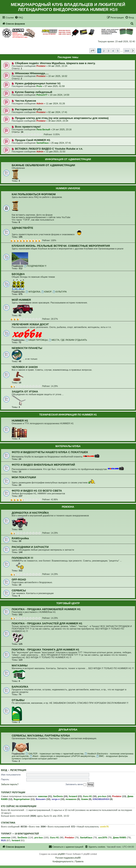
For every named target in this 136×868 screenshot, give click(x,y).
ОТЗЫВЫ (18, 700)
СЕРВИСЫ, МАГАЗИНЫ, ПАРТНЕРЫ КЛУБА (41, 736)
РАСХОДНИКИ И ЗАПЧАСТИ (30, 547)
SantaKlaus (43, 143)
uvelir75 (104, 827)
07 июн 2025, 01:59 (55, 86)
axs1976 (103, 837)
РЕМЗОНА (68, 507)
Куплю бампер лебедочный (34, 92)
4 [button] (113, 51)
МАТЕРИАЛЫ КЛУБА (68, 446)
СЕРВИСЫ (19, 590)
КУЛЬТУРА (60, 292)
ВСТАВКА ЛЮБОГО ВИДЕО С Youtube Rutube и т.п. (49, 149)
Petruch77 (42, 95)
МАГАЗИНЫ (20, 665)
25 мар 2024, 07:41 (61, 143)
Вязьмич (41, 799)
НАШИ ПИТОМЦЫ (37, 340)
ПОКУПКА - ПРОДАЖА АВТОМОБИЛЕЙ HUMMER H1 (46, 609)
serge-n (56, 799)
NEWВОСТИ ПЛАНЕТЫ (27, 348)
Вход (4, 770)
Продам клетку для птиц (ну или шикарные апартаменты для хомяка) (62, 118)
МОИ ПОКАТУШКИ (24, 477)
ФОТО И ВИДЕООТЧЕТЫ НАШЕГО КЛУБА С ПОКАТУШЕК (50, 452)
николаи (43, 796)
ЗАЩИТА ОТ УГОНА (25, 392)
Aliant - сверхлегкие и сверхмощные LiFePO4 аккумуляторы (62, 756)
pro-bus (102, 796)
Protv (39, 86)
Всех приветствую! (28, 127)
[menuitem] (19, 18)
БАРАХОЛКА (20, 687)
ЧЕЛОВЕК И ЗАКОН (25, 367)
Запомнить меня (76, 785)
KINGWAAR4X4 (101, 799)
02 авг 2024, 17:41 (58, 112)
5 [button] (118, 51)
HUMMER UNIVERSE (68, 188)
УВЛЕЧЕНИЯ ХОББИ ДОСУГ (30, 324)
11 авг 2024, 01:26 (55, 103)
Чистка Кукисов (25, 101)
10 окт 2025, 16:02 (58, 76)
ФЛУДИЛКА (33, 292)
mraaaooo (71, 799)
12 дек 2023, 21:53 (56, 152)
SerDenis (58, 796)
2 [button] (104, 51)
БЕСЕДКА (18, 274)
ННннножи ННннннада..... (32, 73)
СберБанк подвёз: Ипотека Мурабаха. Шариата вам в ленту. (55, 63)
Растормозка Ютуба (28, 109)
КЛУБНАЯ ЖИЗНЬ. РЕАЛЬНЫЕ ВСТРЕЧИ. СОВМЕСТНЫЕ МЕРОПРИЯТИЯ (61, 246)
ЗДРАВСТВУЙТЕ (22, 228)
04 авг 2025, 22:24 (58, 66)
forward (73, 796)
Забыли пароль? (10, 784)
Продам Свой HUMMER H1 (33, 140)
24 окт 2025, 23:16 (62, 129)
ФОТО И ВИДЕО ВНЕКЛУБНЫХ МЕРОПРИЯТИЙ (43, 465)
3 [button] (108, 51)
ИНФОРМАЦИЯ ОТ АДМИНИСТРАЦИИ (68, 159)
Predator (41, 66)
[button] (92, 51)
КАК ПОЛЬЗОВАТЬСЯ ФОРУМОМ (34, 194)
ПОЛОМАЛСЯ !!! (22, 558)
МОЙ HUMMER (21, 300)
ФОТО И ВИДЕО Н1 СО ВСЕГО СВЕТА (37, 491)
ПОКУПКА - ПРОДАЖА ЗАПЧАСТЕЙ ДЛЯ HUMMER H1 (47, 623)
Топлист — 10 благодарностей (20, 834)
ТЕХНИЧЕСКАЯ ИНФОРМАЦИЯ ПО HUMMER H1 (68, 415)
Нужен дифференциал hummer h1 (38, 83)
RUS (3, 840)
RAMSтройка (20, 538)
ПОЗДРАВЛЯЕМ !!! (35, 266)
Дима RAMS (120, 837)
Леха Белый (43, 129)
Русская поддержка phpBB (68, 858)
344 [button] (127, 51)
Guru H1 (87, 796)
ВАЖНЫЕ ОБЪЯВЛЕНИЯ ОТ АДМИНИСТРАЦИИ (43, 165)
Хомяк (85, 799)
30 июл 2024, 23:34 (58, 121)
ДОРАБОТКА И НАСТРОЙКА (30, 513)
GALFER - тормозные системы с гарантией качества (55, 754)
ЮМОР (47, 292)
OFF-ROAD (19, 580)
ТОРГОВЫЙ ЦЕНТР (68, 603)
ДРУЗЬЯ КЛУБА (68, 730)
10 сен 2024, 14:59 (60, 95)
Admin (40, 103)
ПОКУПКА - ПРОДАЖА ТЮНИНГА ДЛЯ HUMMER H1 (46, 650)
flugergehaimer (22, 799)
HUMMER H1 (20, 421)
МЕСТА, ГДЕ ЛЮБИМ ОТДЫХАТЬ (68, 340)
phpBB (61, 854)
